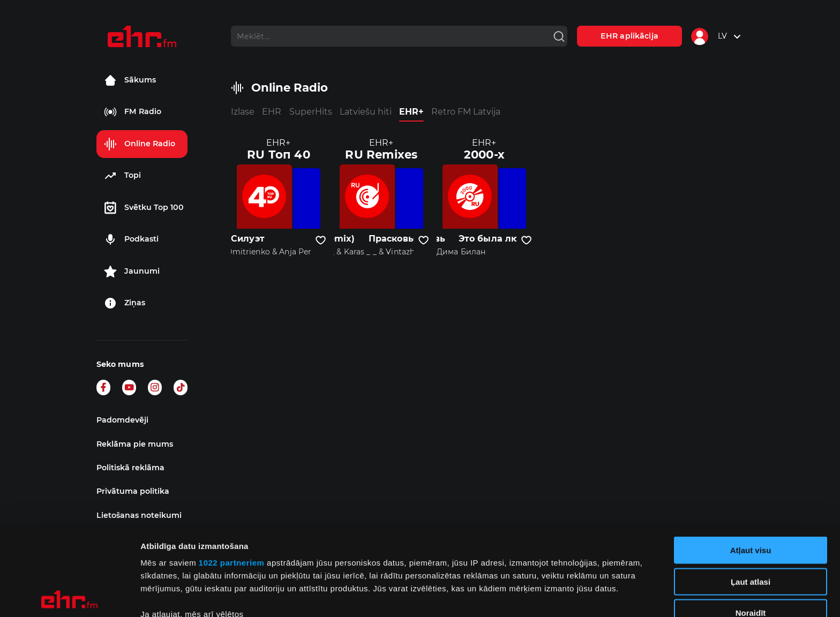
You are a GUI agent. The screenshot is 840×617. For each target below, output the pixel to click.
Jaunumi (132, 272)
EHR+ (411, 112)
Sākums (130, 80)
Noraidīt (751, 523)
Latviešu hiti (366, 112)
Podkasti (131, 239)
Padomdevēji (122, 420)
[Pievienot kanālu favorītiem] (321, 240)
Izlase (243, 112)
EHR (272, 112)
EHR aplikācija (629, 36)
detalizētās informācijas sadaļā (525, 566)
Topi (122, 176)
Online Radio (140, 144)
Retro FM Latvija (466, 112)
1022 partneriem (232, 473)
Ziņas (125, 303)
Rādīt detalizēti (584, 596)
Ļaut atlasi (751, 491)
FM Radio (133, 112)
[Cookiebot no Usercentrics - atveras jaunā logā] (69, 596)
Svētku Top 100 (144, 208)
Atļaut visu (751, 460)
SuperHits (311, 112)
